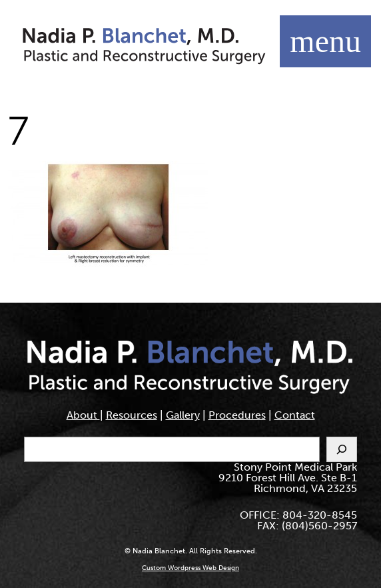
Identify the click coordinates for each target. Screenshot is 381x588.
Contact (295, 415)
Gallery (183, 415)
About (83, 415)
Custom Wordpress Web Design (190, 568)
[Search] (342, 449)
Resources (132, 415)
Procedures (237, 415)
